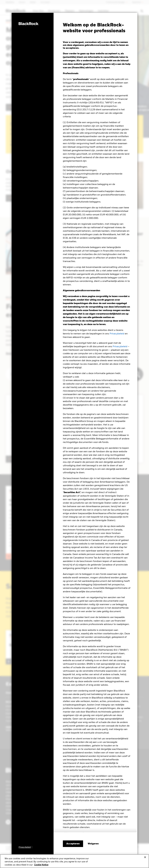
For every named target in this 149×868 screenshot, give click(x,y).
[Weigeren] (93, 844)
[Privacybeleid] (25, 847)
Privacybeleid (117, 334)
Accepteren (73, 844)
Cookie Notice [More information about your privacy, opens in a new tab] (41, 865)
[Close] (145, 857)
